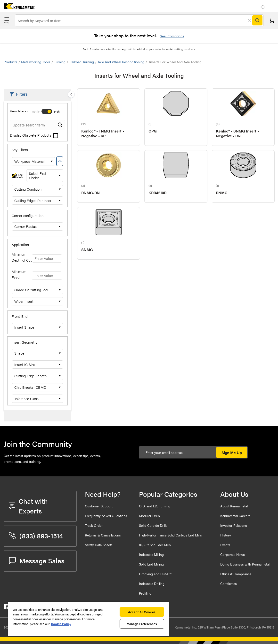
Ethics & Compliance (236, 574)
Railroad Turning (82, 62)
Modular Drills (149, 516)
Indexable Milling (151, 554)
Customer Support (99, 506)
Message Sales (37, 560)
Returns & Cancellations (103, 535)
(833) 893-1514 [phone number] (36, 535)
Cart (272, 20)
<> (60, 161)
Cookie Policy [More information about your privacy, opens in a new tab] (61, 624)
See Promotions (172, 36)
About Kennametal (234, 506)
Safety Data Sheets (99, 545)
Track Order (94, 525)
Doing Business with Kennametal (245, 564)
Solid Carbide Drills (153, 525)
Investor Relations (234, 525)
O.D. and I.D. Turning (155, 506)
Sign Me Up (232, 453)
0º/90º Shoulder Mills (155, 545)
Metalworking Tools (36, 62)
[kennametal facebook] (6, 608)
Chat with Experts (28, 506)
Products (10, 62)
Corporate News (233, 554)
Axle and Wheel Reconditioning (121, 62)
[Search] (257, 20)
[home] (18, 8)
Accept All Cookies (142, 612)
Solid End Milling (151, 564)
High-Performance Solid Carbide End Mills (170, 535)
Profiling (145, 593)
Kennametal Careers (235, 516)
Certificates (229, 583)
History (226, 535)
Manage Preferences (142, 624)
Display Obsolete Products (34, 135)
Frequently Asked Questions (106, 516)
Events (225, 545)
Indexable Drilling (152, 583)
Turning (60, 62)
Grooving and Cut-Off (155, 574)
